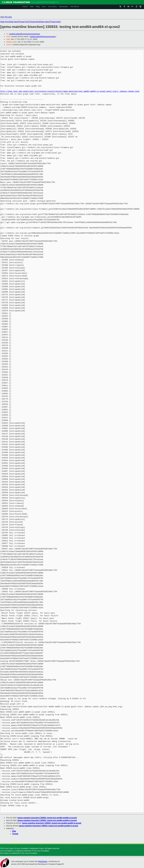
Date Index (45, 22)
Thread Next (34, 22)
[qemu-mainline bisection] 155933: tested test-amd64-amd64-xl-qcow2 (47, 820)
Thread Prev (23, 22)
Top (2, 17)
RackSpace (43, 861)
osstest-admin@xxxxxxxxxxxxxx (43, 37)
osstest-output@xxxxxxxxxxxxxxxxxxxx (25, 34)
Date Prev (5, 22)
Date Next (14, 22)
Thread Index (55, 22)
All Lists (8, 17)
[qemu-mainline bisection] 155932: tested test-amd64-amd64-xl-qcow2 (47, 818)
